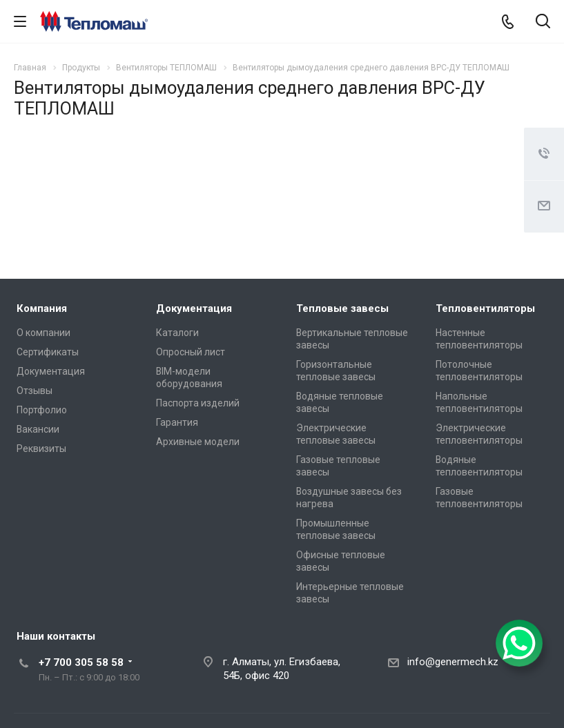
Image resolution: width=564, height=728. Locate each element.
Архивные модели (198, 442)
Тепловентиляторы (485, 308)
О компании (43, 333)
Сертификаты (48, 352)
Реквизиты (41, 449)
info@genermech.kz (453, 662)
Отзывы (35, 391)
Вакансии (38, 429)
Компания (42, 308)
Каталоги (177, 333)
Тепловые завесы (342, 308)
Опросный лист (191, 352)
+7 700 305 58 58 (81, 662)
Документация (51, 371)
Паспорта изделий (198, 403)
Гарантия (177, 422)
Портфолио (42, 410)
